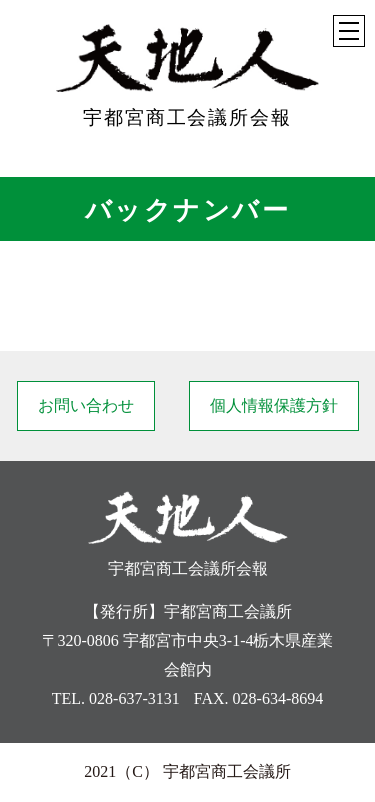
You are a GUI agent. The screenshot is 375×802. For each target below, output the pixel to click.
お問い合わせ (86, 405)
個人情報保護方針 (274, 405)
